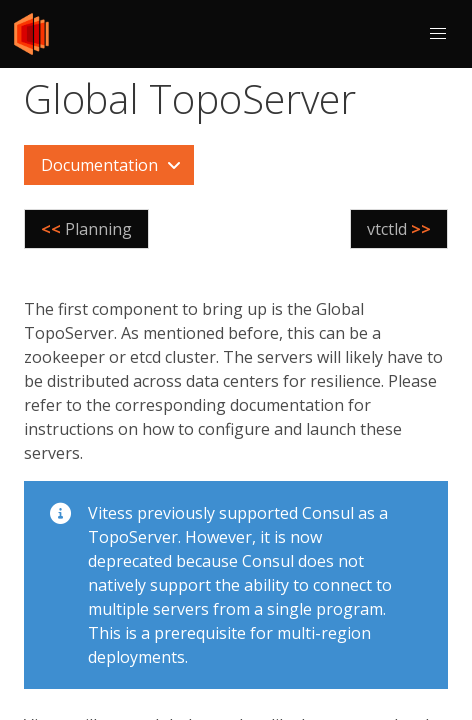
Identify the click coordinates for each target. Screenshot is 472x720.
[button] (438, 34)
